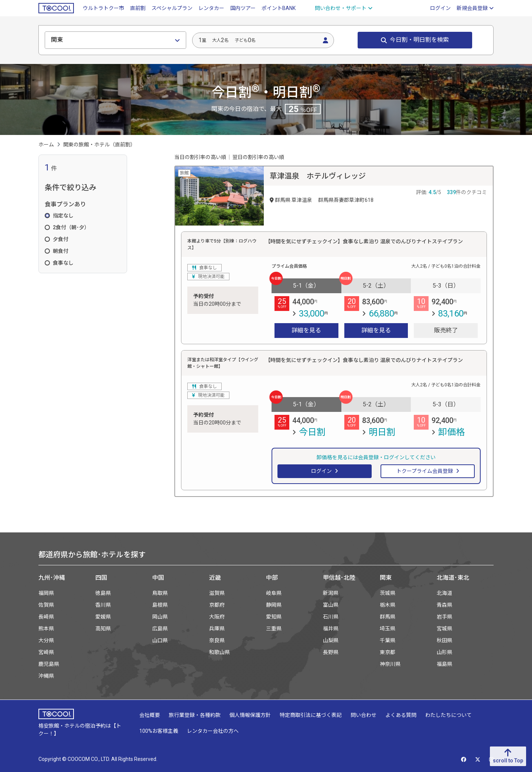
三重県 (274, 629)
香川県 (103, 605)
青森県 (444, 605)
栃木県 (388, 605)
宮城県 (444, 629)
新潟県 (331, 593)
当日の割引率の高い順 (200, 157)
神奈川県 (390, 664)
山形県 (444, 652)
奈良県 (217, 640)
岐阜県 (274, 593)
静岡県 (274, 605)
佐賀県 (46, 605)
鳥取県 (160, 593)
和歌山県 (219, 652)
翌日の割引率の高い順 (258, 157)
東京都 (388, 652)
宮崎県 (46, 652)
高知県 (103, 629)
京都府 (217, 605)
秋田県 (444, 640)
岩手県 (444, 617)
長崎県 (46, 617)
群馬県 (388, 617)
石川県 (331, 617)
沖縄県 (46, 676)
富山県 (331, 605)
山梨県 (331, 640)
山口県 (160, 640)
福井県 (331, 629)
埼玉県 (388, 629)
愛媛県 (103, 617)
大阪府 (217, 617)
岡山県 (160, 617)
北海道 (444, 593)
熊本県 (46, 629)
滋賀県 (217, 593)
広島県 (160, 629)
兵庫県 (217, 629)
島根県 (160, 605)
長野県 (331, 652)
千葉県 (388, 640)
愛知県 (274, 617)
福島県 (444, 664)
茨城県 (388, 593)
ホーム (46, 145)
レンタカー (211, 8)
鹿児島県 (49, 664)
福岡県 (46, 593)
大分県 (46, 640)
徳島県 (103, 593)
